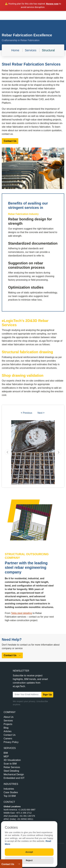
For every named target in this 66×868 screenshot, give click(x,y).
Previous (27, 413)
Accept (29, 852)
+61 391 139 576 (27, 816)
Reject (29, 860)
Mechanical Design (14, 774)
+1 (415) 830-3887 (27, 810)
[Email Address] (27, 695)
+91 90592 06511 (25, 819)
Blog (6, 728)
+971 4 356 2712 (24, 813)
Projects (8, 724)
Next (41, 413)
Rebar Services (12, 767)
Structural (48, 50)
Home (15, 50)
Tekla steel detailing (21, 613)
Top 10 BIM (10, 796)
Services (31, 50)
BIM (6, 753)
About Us (9, 717)
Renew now (52, 4)
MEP (6, 756)
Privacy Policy (11, 742)
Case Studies (11, 792)
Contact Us (8, 864)
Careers (8, 739)
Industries (9, 789)
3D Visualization (12, 760)
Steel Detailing (11, 771)
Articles (7, 731)
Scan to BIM (10, 764)
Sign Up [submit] (47, 695)
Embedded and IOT (14, 778)
